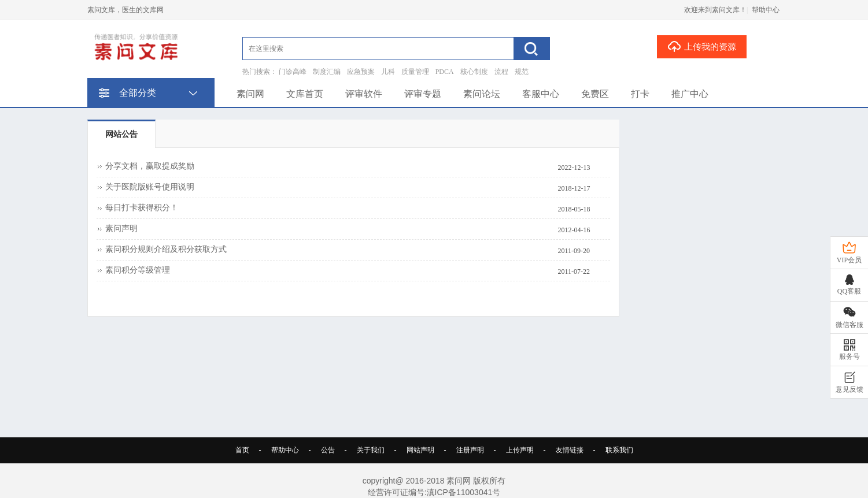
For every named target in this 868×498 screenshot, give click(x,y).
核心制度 (474, 72)
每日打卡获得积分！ (142, 208)
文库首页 (305, 94)
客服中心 (541, 94)
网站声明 (420, 450)
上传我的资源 (702, 46)
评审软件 (364, 94)
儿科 (388, 72)
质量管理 (415, 72)
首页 (242, 450)
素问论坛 (482, 94)
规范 (522, 72)
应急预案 (361, 72)
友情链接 (570, 450)
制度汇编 (327, 72)
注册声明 (470, 450)
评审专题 (423, 94)
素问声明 (121, 228)
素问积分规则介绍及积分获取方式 (166, 249)
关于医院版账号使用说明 (150, 187)
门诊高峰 (293, 72)
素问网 (250, 94)
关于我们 (371, 450)
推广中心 (690, 94)
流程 (501, 72)
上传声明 (520, 450)
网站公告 (121, 134)
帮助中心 (766, 10)
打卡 (640, 94)
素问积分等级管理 (138, 270)
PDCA (445, 72)
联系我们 (619, 450)
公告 (328, 450)
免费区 (595, 94)
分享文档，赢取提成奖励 (150, 166)
